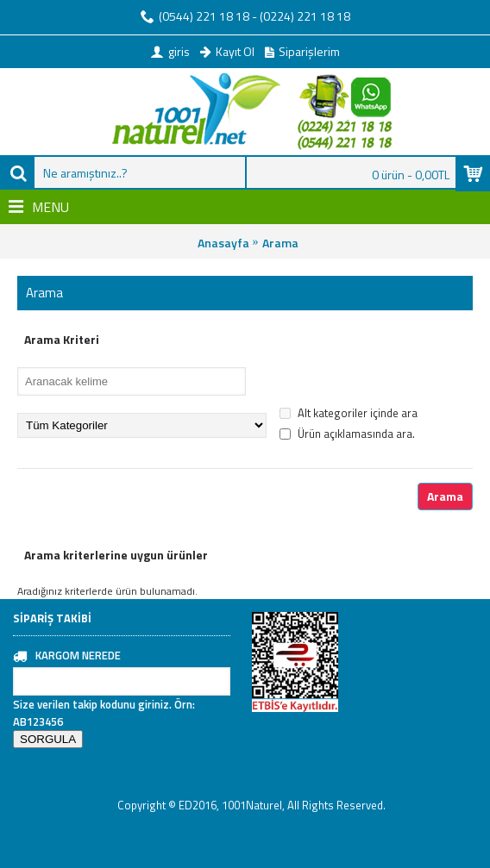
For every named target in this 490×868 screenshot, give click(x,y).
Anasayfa (223, 243)
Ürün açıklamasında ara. (347, 434)
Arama (280, 243)
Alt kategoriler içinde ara (349, 413)
